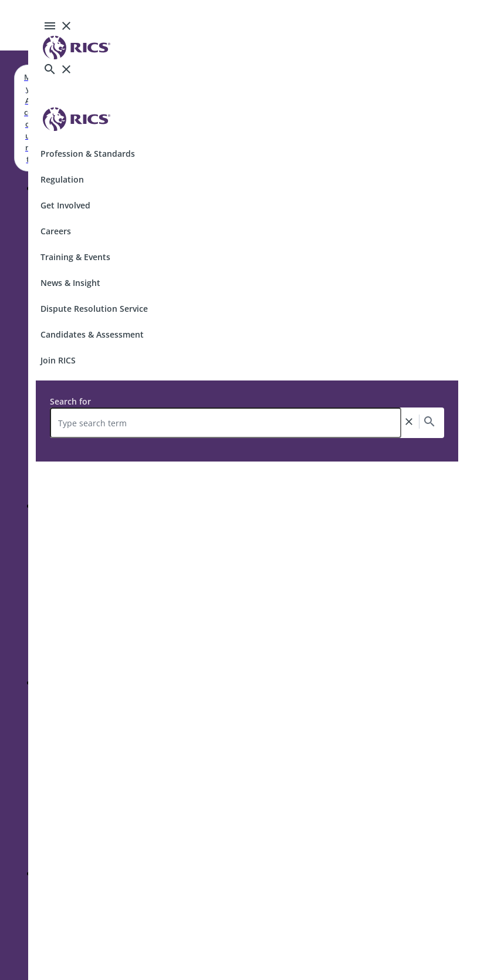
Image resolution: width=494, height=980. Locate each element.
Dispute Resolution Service (94, 309)
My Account (28, 118)
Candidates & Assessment (92, 334)
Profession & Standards (88, 154)
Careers (56, 231)
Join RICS (58, 360)
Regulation (62, 179)
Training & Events (75, 257)
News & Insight (70, 283)
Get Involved (65, 205)
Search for (70, 401)
